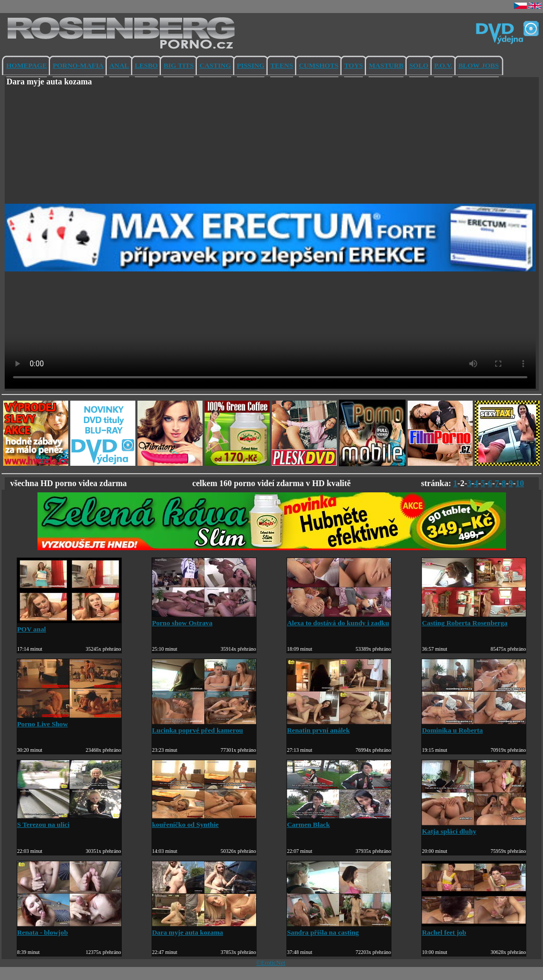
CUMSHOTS (319, 65)
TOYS (353, 65)
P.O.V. (443, 65)
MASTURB (386, 65)
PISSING (251, 65)
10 (520, 483)
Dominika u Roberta (474, 726)
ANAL (119, 65)
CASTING (215, 65)
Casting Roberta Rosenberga (474, 619)
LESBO (146, 65)
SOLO (419, 65)
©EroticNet (271, 963)
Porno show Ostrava (204, 619)
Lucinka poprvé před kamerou (204, 726)
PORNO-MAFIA (78, 65)
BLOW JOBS (478, 65)
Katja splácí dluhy (474, 827)
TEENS (282, 65)
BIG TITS (179, 65)
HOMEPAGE (27, 65)
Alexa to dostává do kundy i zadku (339, 619)
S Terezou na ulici (69, 820)
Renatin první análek (339, 726)
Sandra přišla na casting (339, 928)
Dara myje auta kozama (204, 928)
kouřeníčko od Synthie (204, 820)
